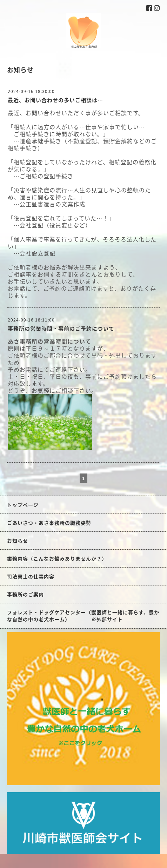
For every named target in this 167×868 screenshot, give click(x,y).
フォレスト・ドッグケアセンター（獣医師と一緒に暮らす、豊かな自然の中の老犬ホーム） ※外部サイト (83, 616)
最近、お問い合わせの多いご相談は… (55, 100)
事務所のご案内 (25, 594)
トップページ (23, 505)
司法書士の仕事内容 (31, 576)
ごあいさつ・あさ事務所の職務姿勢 (49, 523)
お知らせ (18, 541)
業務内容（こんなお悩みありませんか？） (57, 558)
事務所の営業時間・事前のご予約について (61, 329)
